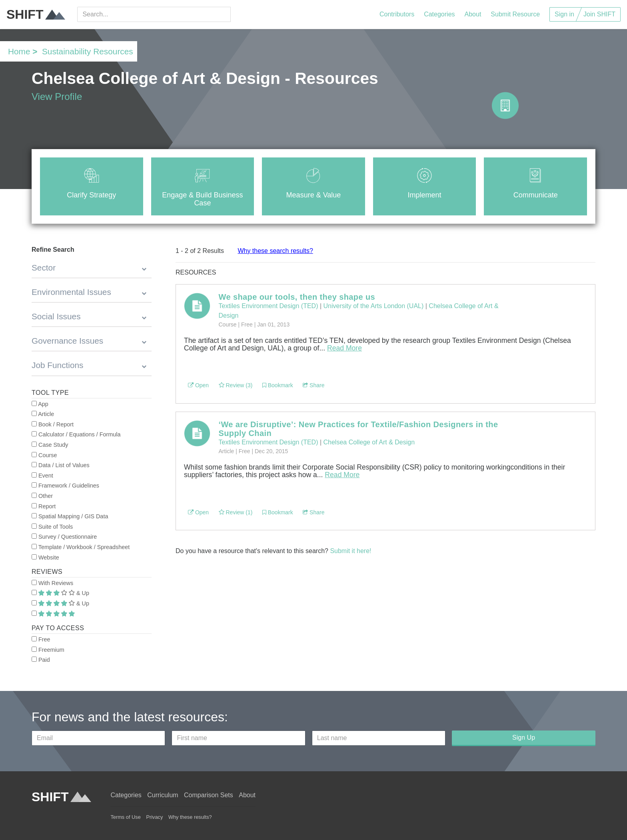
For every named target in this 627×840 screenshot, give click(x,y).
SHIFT (36, 14)
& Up (60, 593)
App (40, 404)
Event (42, 476)
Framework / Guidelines (65, 486)
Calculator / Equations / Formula (76, 434)
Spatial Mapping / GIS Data (70, 516)
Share (313, 385)
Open (198, 385)
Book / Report (53, 424)
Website (45, 557)
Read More (344, 348)
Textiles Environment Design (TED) (268, 306)
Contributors (397, 14)
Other (42, 496)
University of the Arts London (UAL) (374, 306)
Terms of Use (125, 817)
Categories (439, 14)
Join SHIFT (599, 14)
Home (19, 51)
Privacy (154, 817)
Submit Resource (515, 14)
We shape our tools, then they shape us (297, 297)
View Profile (57, 97)
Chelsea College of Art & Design (369, 442)
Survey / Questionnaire (64, 537)
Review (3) (236, 385)
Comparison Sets (209, 795)
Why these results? (190, 817)
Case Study (50, 445)
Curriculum (163, 795)
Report (44, 506)
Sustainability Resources (88, 51)
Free (41, 639)
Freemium (48, 650)
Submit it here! (350, 551)
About (473, 14)
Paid (41, 660)
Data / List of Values (61, 465)
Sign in (564, 14)
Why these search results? (275, 251)
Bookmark (278, 385)
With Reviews (52, 583)
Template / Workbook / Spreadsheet (81, 547)
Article (43, 414)
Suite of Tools (52, 527)
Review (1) (236, 512)
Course (44, 455)
